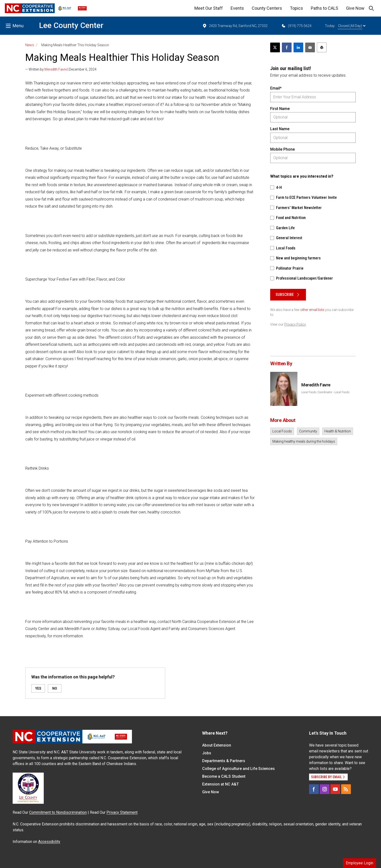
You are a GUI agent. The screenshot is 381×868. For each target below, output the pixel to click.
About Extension (217, 745)
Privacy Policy (295, 324)
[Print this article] (322, 47)
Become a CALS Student (224, 776)
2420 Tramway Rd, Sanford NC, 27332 (235, 26)
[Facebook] (314, 789)
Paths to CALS (325, 8)
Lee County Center (71, 25)
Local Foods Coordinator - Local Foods (325, 392)
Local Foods (282, 431)
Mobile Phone (282, 149)
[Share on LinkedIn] (298, 47)
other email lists (312, 310)
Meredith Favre (56, 69)
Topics (296, 8)
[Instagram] (325, 789)
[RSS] (346, 789)
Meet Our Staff (209, 8)
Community (308, 431)
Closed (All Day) (352, 26)
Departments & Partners (224, 761)
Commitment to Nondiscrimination (58, 812)
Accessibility (49, 842)
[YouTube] (335, 789)
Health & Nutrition (338, 431)
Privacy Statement (122, 812)
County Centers (267, 8)
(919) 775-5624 (296, 26)
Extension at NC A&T (221, 784)
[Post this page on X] (275, 47)
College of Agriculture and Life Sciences (238, 769)
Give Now (355, 8)
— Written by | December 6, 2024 (61, 69)
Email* (276, 88)
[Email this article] (310, 47)
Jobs (207, 753)
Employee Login (359, 863)
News (30, 45)
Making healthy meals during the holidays (304, 441)
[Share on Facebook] (287, 47)
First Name (280, 109)
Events (237, 8)
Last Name (280, 129)
